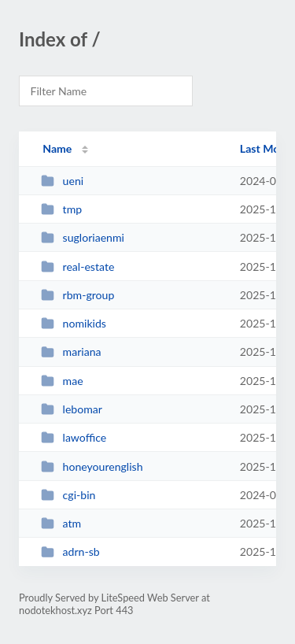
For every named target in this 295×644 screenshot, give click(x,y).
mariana (71, 352)
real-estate (77, 266)
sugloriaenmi (83, 237)
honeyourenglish (92, 466)
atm (61, 523)
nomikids (74, 323)
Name (57, 148)
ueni (62, 181)
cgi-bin (68, 495)
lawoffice (74, 437)
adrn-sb (70, 551)
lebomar (72, 409)
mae (62, 381)
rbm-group (77, 295)
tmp (61, 209)
